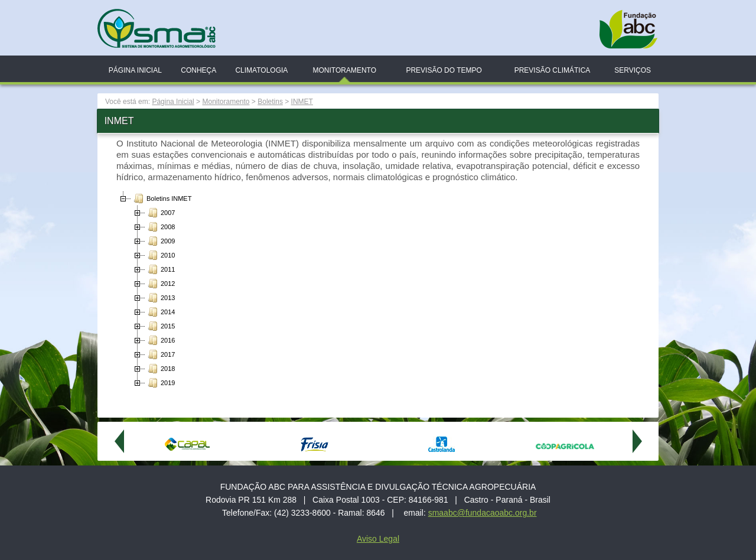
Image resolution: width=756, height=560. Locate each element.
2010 (160, 255)
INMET (302, 102)
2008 (160, 227)
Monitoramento (344, 70)
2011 (160, 269)
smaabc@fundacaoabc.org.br (483, 513)
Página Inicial (135, 70)
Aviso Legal (378, 539)
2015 (160, 326)
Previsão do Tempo (444, 70)
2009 (160, 241)
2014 (160, 312)
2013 (160, 298)
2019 (160, 383)
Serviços (633, 70)
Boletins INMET (161, 198)
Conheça (198, 70)
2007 (160, 213)
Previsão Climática (553, 70)
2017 (160, 354)
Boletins (270, 102)
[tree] (378, 291)
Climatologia (261, 70)
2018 (160, 369)
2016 (160, 340)
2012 (160, 284)
